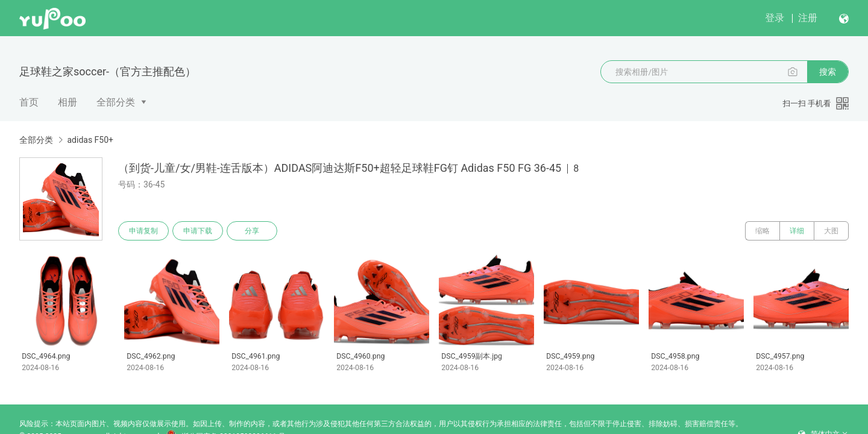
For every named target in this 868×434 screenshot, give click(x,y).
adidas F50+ (90, 140)
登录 (775, 18)
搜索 (828, 72)
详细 (797, 231)
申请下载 (198, 231)
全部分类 (116, 102)
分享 (252, 231)
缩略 (763, 231)
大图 (831, 231)
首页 (29, 102)
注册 (808, 18)
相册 (68, 102)
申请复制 (143, 231)
